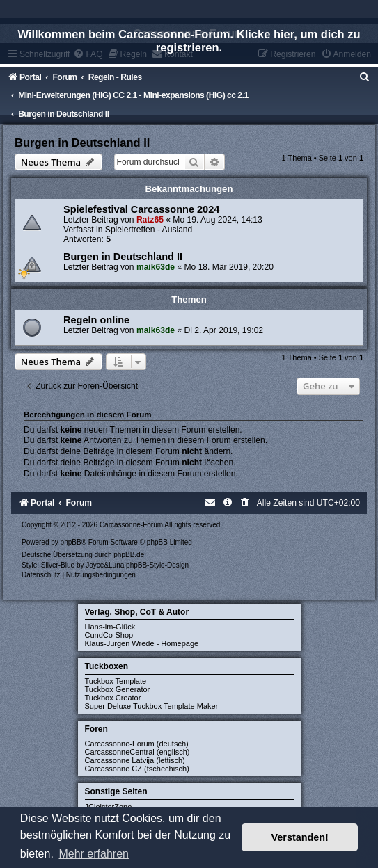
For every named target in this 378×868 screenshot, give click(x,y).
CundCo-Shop (109, 635)
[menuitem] (365, 77)
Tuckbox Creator (113, 698)
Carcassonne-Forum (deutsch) (137, 744)
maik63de (156, 267)
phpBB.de (129, 555)
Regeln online (96, 320)
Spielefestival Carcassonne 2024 (141, 209)
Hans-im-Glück (110, 627)
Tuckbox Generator (118, 689)
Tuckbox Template (116, 681)
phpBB (71, 542)
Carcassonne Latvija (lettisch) (135, 760)
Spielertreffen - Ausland (149, 230)
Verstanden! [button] (300, 837)
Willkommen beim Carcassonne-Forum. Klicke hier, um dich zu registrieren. (189, 41)
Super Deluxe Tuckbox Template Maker (152, 706)
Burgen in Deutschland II (82, 143)
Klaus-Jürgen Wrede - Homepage (142, 643)
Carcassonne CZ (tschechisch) (137, 769)
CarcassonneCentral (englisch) (137, 752)
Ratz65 (150, 220)
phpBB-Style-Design (157, 565)
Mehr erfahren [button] (94, 854)
